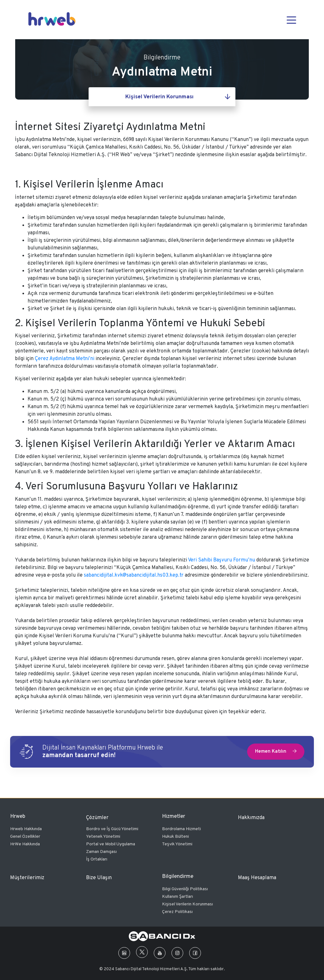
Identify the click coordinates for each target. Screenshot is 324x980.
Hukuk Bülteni (175, 837)
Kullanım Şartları (178, 897)
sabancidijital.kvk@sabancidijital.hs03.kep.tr (134, 575)
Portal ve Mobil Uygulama (111, 844)
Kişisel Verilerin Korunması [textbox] (159, 97)
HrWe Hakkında (25, 844)
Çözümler (97, 818)
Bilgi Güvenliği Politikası (185, 889)
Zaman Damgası (101, 852)
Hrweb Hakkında (26, 829)
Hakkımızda (251, 818)
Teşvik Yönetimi (177, 844)
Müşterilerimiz (27, 878)
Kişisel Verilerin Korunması (187, 904)
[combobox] (162, 97)
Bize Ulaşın (99, 878)
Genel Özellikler (25, 837)
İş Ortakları (97, 859)
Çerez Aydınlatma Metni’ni (65, 359)
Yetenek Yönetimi (103, 837)
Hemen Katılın (276, 752)
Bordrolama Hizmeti (181, 829)
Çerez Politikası (177, 912)
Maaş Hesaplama (257, 878)
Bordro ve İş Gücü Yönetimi (112, 829)
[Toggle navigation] (291, 20)
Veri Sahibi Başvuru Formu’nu (221, 560)
